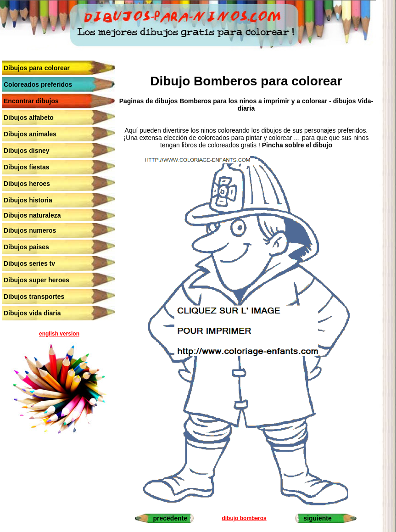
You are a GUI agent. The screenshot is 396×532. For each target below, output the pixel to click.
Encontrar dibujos (31, 101)
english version (59, 334)
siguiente (317, 518)
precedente (170, 518)
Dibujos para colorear (37, 68)
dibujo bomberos (244, 518)
